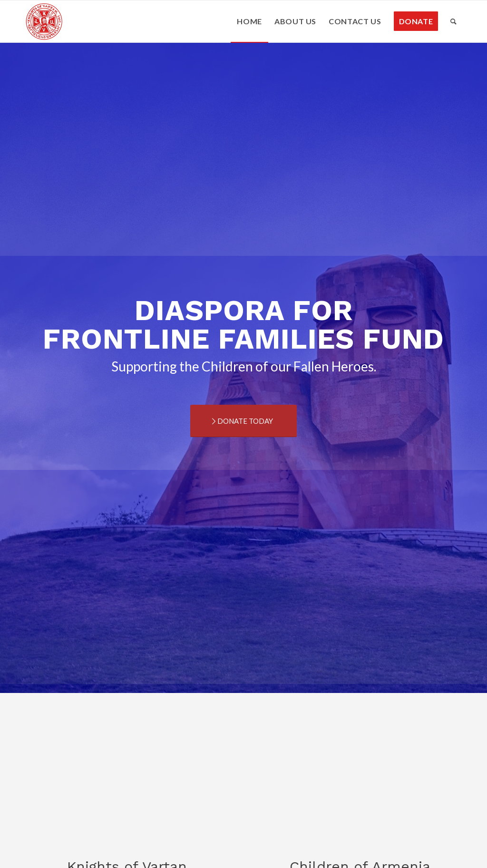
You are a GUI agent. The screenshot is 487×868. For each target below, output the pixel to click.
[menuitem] (249, 21)
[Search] (454, 21)
